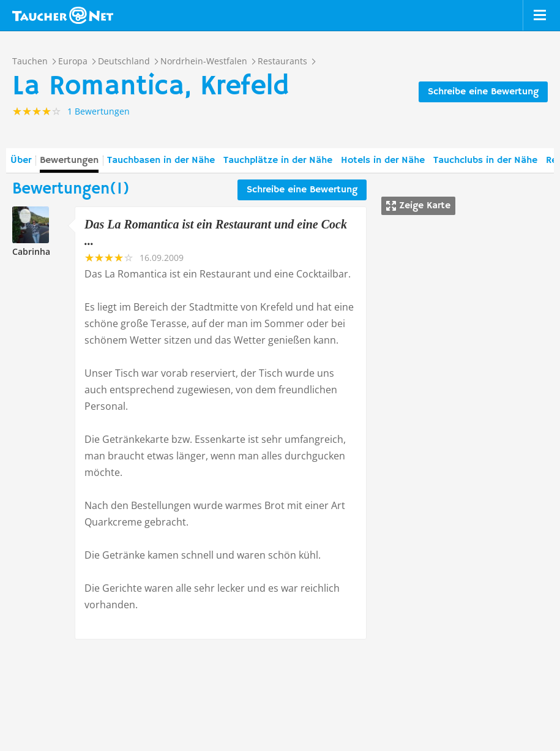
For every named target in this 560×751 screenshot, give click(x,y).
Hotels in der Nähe (383, 160)
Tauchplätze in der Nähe (278, 160)
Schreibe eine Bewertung (483, 92)
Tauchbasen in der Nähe (161, 160)
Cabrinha (31, 251)
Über (21, 160)
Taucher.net (63, 15)
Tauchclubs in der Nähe (485, 160)
